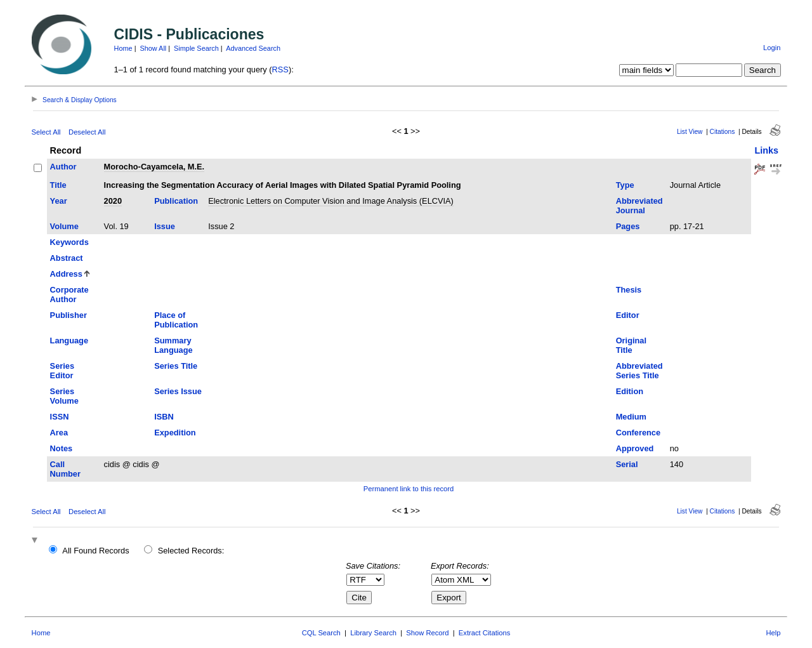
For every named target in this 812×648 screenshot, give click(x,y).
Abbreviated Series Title (639, 371)
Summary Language (173, 345)
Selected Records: (191, 551)
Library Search (373, 633)
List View (690, 132)
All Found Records (95, 551)
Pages (628, 226)
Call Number (65, 469)
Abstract (67, 258)
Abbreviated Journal (639, 206)
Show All (154, 48)
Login (772, 48)
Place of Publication (176, 320)
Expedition (175, 433)
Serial (627, 464)
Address (66, 274)
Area (59, 433)
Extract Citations (484, 633)
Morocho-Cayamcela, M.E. (154, 167)
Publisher (69, 315)
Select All (46, 132)
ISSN (60, 417)
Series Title (176, 366)
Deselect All (87, 132)
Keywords (69, 242)
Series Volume (64, 396)
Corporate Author (69, 294)
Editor (628, 315)
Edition (630, 391)
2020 (113, 201)
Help (773, 633)
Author (63, 167)
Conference (638, 433)
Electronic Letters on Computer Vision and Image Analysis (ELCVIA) (331, 201)
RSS (280, 69)
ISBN (164, 417)
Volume (64, 226)
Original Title (631, 345)
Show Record (427, 633)
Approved (635, 448)
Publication (176, 201)
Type (625, 185)
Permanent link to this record (409, 489)
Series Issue (178, 391)
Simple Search (196, 48)
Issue (165, 226)
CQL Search (321, 633)
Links (766, 150)
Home (123, 48)
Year (59, 201)
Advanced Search (253, 48)
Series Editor (62, 371)
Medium (631, 417)
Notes (62, 448)
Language (69, 341)
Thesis (629, 290)
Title (58, 185)
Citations (723, 132)
